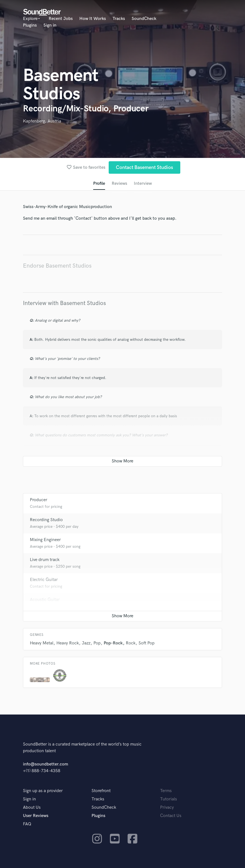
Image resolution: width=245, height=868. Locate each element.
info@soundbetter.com (45, 764)
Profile (99, 184)
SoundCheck (144, 19)
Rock (131, 643)
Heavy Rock (68, 643)
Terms (166, 791)
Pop (97, 643)
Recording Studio (46, 520)
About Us (32, 807)
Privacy (167, 807)
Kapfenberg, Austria (42, 121)
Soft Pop (147, 643)
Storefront (101, 791)
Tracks (119, 19)
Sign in (50, 25)
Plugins (30, 25)
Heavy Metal (42, 643)
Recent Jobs (61, 19)
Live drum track (45, 560)
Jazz (86, 643)
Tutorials (169, 799)
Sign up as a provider (43, 791)
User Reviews (36, 816)
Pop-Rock (113, 643)
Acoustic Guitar (45, 600)
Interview (143, 184)
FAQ (27, 824)
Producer (39, 500)
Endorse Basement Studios (57, 266)
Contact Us (171, 816)
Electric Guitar (44, 580)
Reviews (119, 184)
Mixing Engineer (45, 540)
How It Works (93, 19)
